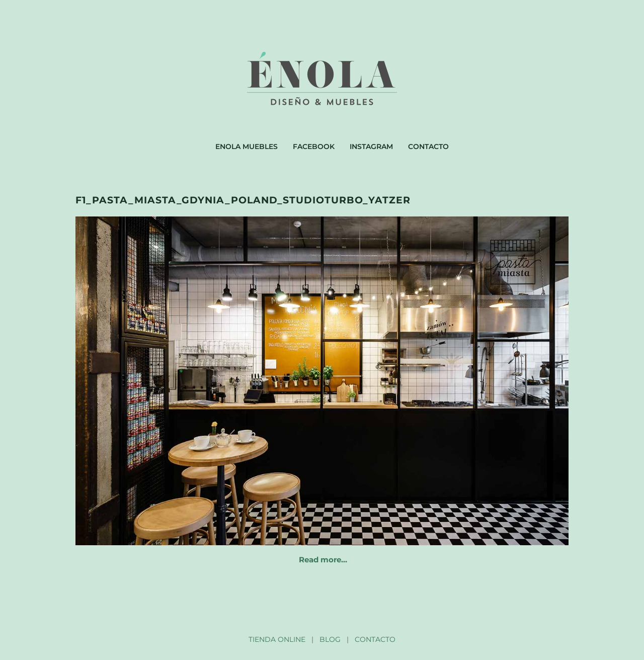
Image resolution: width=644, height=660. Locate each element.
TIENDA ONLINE (277, 639)
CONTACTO (375, 639)
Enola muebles (247, 146)
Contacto (428, 146)
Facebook (314, 146)
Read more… (323, 560)
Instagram (371, 146)
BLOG (330, 639)
